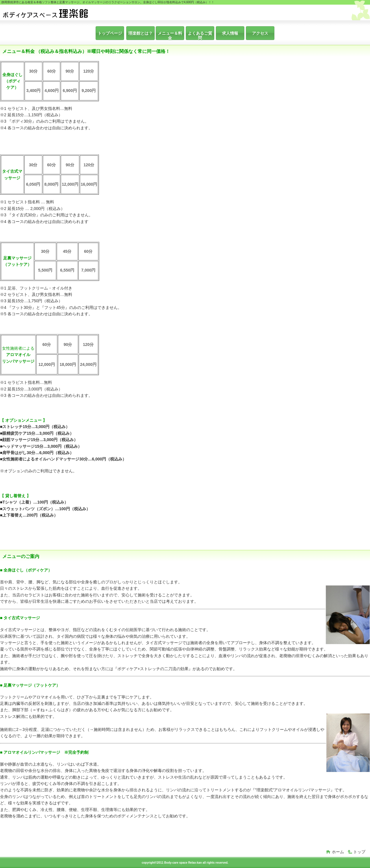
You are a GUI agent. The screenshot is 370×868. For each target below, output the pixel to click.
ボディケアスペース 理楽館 (46, 13)
